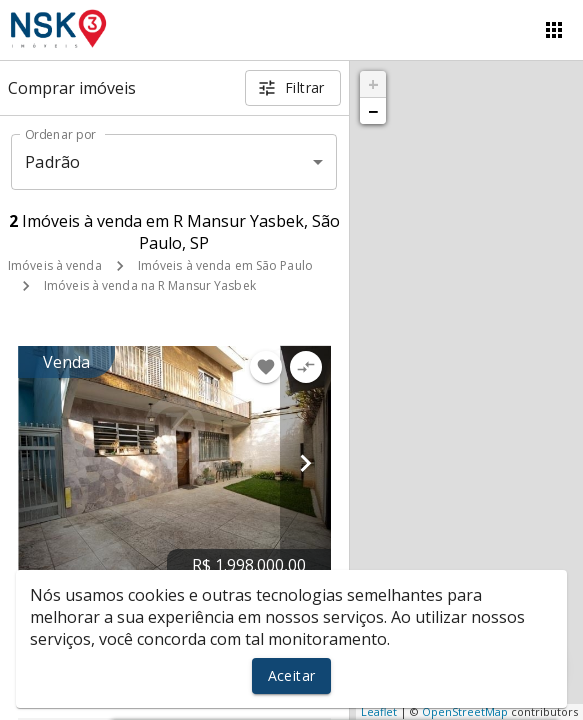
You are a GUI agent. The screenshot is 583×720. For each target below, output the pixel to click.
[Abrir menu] (554, 30)
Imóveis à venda (55, 265)
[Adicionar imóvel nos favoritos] (266, 367)
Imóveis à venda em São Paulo (225, 265)
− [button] (373, 111)
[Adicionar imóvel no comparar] (306, 367)
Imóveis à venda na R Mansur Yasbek (150, 285)
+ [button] (373, 84)
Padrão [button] (52, 162)
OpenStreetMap (465, 711)
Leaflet (379, 711)
